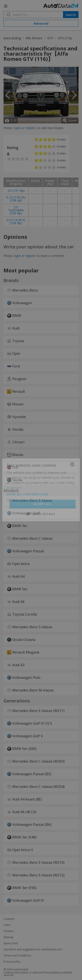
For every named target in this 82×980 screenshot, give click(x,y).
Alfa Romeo (34, 38)
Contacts (9, 919)
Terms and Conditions (17, 956)
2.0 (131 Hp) (16, 190)
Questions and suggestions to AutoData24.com (33, 949)
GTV (50, 38)
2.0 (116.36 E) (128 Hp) (16, 221)
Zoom (73, 120)
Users (7, 925)
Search (71, 15)
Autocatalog (12, 38)
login (17, 128)
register (31, 128)
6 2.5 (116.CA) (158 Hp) (16, 199)
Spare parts (11, 943)
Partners (9, 931)
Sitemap (9, 937)
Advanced (41, 23)
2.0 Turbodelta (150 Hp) (16, 210)
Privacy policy (12, 962)
